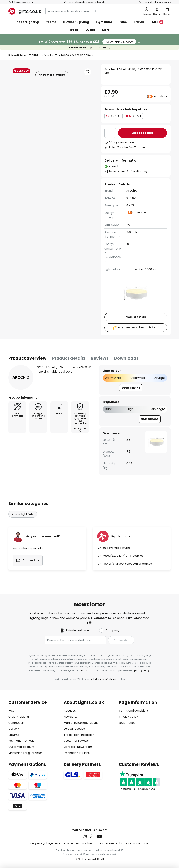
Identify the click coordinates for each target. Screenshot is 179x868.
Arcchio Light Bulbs (23, 514)
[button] (88, 72)
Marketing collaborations (81, 723)
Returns (14, 735)
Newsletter (71, 717)
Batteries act (112, 843)
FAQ (11, 711)
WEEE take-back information (135, 843)
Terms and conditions (134, 711)
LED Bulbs (38, 55)
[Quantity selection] (110, 133)
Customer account (21, 747)
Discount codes (74, 729)
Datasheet (161, 97)
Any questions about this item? (139, 327)
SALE (157, 22)
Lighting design (84, 735)
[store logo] (25, 11)
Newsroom (85, 747)
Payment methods (21, 741)
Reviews (100, 358)
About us (70, 711)
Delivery (14, 729)
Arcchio (132, 191)
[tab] (27, 358)
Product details (69, 358)
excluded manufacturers (103, 679)
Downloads (126, 358)
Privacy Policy (96, 843)
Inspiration (71, 753)
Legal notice (127, 723)
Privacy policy (128, 717)
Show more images (52, 75)
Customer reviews (76, 741)
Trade (74, 30)
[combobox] (72, 11)
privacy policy (142, 670)
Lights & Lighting (17, 55)
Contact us (16, 723)
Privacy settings (37, 843)
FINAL (119, 42)
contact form (87, 670)
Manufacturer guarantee (26, 753)
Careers (69, 747)
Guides (85, 753)
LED (30, 55)
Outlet (90, 30)
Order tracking (19, 717)
